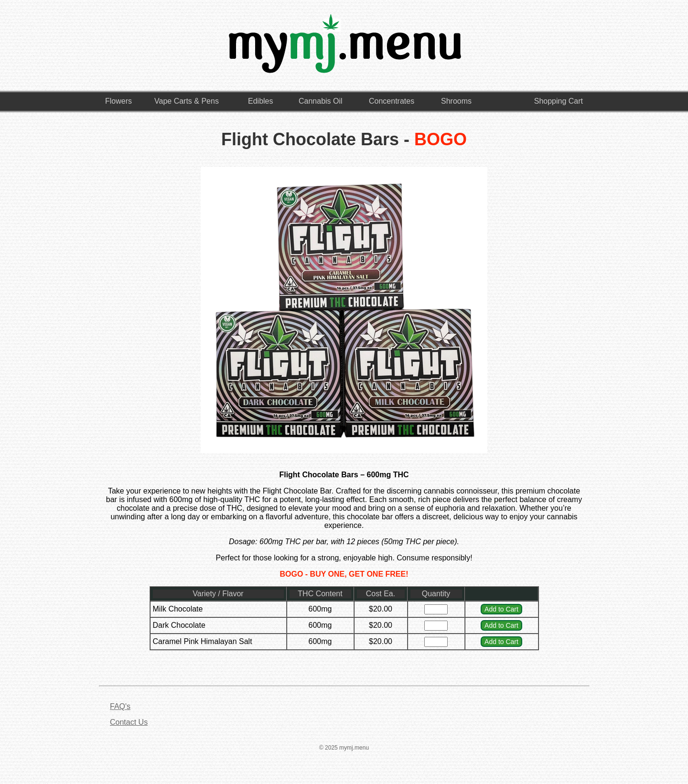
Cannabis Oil (321, 101)
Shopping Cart (559, 101)
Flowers (118, 101)
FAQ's (120, 706)
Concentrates (392, 101)
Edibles (260, 101)
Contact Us (129, 722)
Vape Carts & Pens (187, 101)
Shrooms (456, 101)
